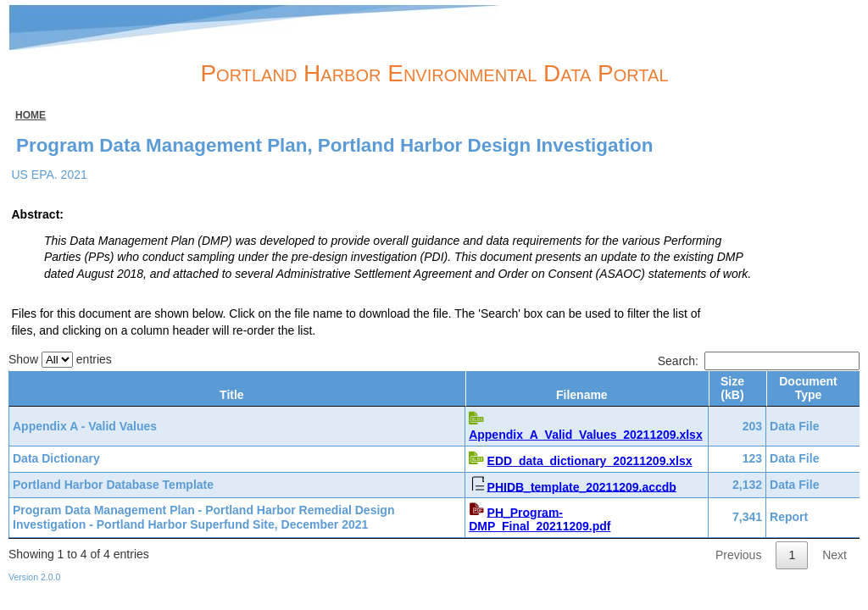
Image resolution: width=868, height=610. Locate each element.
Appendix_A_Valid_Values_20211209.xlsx (577, 435)
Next (835, 552)
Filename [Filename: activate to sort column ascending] (578, 395)
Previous (738, 552)
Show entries (60, 359)
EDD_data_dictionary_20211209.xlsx (581, 461)
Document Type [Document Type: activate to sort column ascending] (808, 388)
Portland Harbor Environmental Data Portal (434, 73)
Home (31, 115)
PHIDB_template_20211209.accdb (573, 486)
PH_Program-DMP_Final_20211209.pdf (588, 517)
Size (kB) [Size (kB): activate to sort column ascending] (732, 388)
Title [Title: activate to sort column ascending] (228, 395)
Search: (759, 361)
